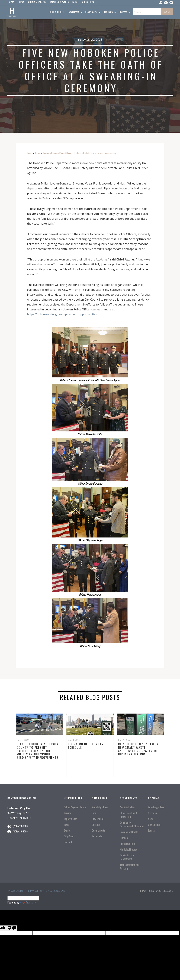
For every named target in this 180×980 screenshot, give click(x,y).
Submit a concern (37, 2)
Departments (70, 819)
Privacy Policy (147, 891)
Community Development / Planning (132, 824)
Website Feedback (164, 891)
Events (67, 830)
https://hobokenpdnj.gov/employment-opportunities (62, 314)
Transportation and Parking (130, 867)
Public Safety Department (127, 857)
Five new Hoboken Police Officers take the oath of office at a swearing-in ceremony (80, 153)
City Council (70, 836)
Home (30, 153)
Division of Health (129, 832)
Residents (97, 836)
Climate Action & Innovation (128, 815)
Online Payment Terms (75, 807)
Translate (28, 902)
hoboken (16, 891)
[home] (12, 12)
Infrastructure (127, 844)
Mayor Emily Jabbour (47, 891)
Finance (124, 838)
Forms (76, 2)
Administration (128, 807)
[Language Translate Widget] (23, 898)
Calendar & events (59, 2)
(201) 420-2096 (20, 831)
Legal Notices (56, 12)
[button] (89, 3)
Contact (68, 842)
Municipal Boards (129, 849)
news (22, 2)
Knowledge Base (100, 807)
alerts (12, 2)
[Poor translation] (12, 928)
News (38, 153)
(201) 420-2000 (20, 826)
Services (68, 813)
